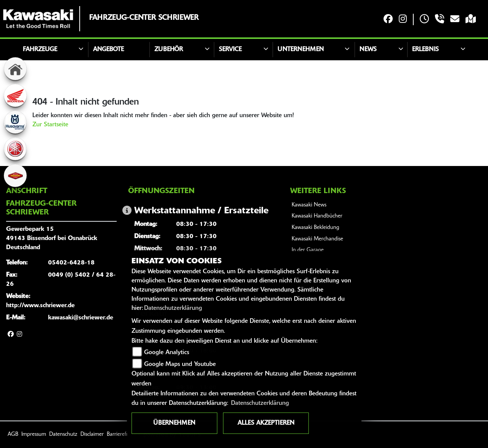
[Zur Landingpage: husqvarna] (15, 122)
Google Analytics (167, 353)
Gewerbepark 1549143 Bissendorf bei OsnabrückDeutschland (52, 239)
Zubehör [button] (169, 50)
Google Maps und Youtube (180, 364)
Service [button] (230, 50)
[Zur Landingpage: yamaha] (15, 149)
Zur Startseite (50, 125)
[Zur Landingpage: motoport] (15, 176)
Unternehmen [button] (301, 50)
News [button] (368, 50)
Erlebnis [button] (425, 50)
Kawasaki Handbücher (317, 216)
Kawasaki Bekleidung (315, 228)
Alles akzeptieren (266, 423)
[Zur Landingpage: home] (15, 69)
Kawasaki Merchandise (317, 239)
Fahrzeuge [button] (40, 50)
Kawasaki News (309, 205)
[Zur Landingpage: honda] (15, 95)
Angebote (108, 50)
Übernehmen (174, 423)
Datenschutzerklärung (173, 308)
